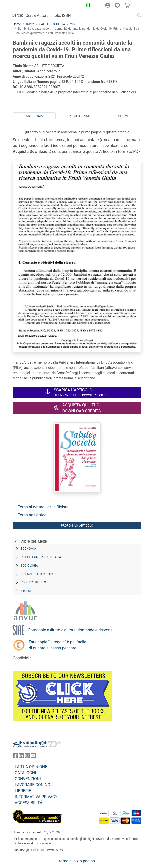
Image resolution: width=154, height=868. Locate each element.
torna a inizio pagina (77, 861)
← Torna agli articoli (31, 515)
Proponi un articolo (77, 526)
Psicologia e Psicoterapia (41, 557)
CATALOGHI (26, 773)
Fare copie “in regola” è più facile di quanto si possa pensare (58, 645)
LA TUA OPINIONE (31, 767)
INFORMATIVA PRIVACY (36, 797)
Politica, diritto (33, 582)
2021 (74, 24)
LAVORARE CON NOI (33, 785)
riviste (30, 24)
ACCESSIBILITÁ (29, 803)
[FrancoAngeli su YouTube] (33, 757)
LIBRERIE (23, 791)
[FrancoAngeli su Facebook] (15, 757)
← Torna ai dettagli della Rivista (41, 507)
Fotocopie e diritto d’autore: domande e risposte (71, 630)
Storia (26, 591)
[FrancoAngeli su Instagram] (27, 757)
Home (17, 24)
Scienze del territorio (38, 574)
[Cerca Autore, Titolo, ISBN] (80, 15)
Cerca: (18, 15)
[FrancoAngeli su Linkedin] (21, 757)
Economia (28, 549)
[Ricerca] (139, 15)
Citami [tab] (123, 116)
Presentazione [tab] (80, 116)
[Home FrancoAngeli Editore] (30, 6)
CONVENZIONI (28, 779)
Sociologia (29, 566)
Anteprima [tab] (34, 116)
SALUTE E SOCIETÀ (52, 24)
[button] (87, 6)
